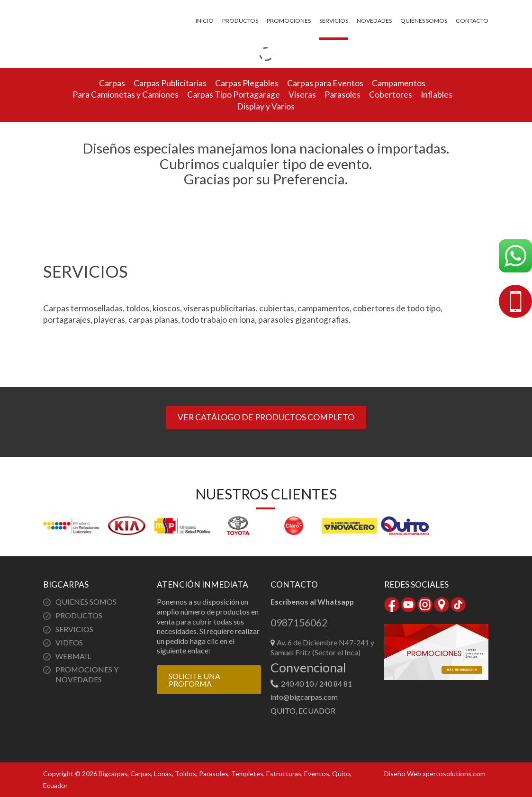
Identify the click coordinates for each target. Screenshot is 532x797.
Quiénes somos (424, 21)
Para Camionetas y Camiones (126, 95)
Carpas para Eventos (325, 83)
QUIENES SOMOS (86, 602)
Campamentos (399, 83)
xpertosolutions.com (454, 774)
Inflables (437, 95)
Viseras (302, 95)
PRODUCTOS (79, 615)
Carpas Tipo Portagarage (234, 95)
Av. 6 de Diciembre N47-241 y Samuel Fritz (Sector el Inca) (322, 647)
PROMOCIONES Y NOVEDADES (87, 674)
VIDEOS (69, 642)
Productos (240, 21)
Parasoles (343, 95)
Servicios (334, 21)
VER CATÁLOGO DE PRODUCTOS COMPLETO (266, 417)
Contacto (472, 21)
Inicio (205, 21)
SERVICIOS (74, 629)
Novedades (374, 21)
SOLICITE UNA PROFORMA (194, 680)
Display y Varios (266, 106)
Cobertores (391, 95)
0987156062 (299, 623)
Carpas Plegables (247, 83)
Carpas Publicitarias (170, 83)
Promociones (289, 21)
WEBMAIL (73, 656)
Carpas (112, 83)
